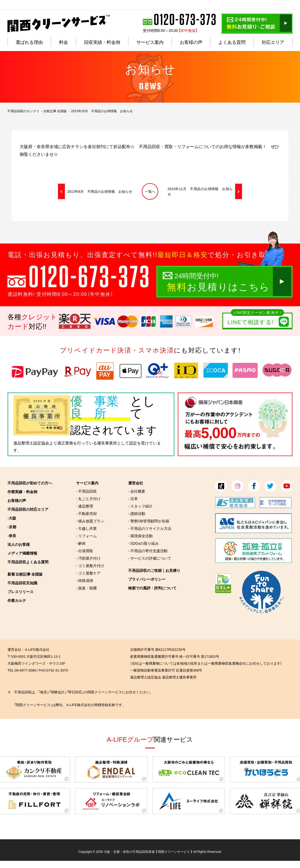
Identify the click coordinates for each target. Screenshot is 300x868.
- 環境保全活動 (140, 536)
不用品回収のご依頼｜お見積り (154, 570)
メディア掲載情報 (22, 553)
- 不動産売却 (86, 513)
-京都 (12, 527)
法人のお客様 (19, 544)
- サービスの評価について (150, 558)
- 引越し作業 (86, 528)
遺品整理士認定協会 (31, 443)
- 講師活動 (137, 513)
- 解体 (81, 543)
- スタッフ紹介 (140, 506)
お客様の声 (17, 500)
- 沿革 (133, 498)
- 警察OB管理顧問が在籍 (149, 521)
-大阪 (12, 518)
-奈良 (12, 535)
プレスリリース (20, 592)
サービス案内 (87, 483)
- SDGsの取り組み (143, 543)
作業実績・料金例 (22, 492)
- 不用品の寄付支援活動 (148, 551)
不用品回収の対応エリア (28, 509)
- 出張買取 (85, 551)
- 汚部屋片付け (88, 558)
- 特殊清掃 (85, 580)
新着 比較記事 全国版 (25, 574)
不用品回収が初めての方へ (30, 483)
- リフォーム (86, 536)
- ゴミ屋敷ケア (88, 573)
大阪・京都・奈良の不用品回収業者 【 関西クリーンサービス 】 (148, 852)
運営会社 (136, 483)
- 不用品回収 (86, 491)
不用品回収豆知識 (22, 583)
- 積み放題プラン (90, 521)
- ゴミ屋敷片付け (90, 565)
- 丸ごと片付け (88, 498)
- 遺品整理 (85, 506)
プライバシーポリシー (147, 579)
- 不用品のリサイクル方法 (150, 528)
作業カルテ (17, 600)
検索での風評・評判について (152, 588)
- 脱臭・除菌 (86, 588)
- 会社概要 (137, 491)
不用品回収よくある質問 (28, 562)
